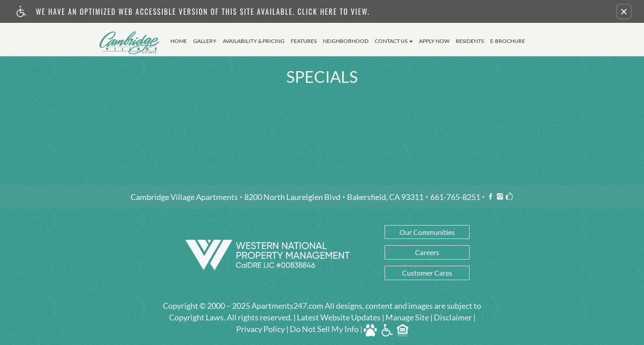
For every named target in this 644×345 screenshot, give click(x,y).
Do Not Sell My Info (324, 329)
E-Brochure (508, 41)
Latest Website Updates (339, 318)
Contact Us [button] (394, 41)
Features (304, 41)
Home (179, 41)
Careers (427, 252)
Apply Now (434, 41)
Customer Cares (427, 273)
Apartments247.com (287, 306)
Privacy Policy (261, 329)
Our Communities (427, 232)
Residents (470, 41)
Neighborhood (346, 41)
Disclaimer (453, 318)
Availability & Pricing (254, 41)
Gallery (205, 41)
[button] (624, 12)
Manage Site (407, 318)
